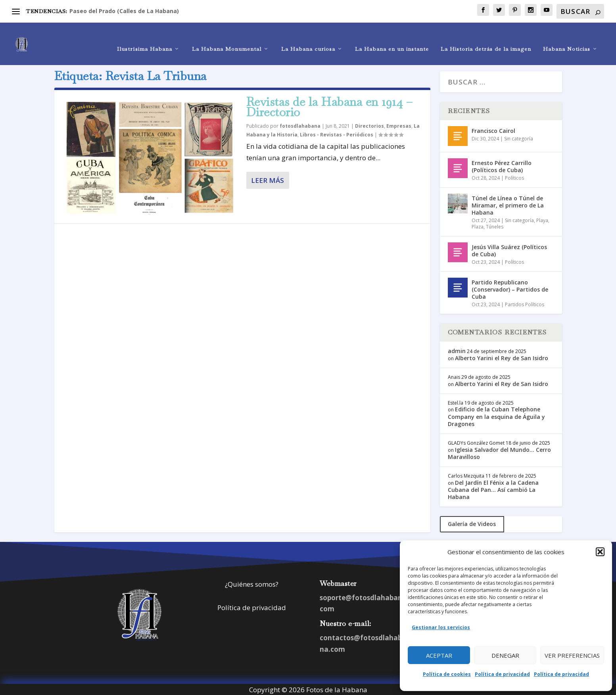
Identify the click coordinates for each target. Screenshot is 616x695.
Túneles (495, 226)
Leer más (268, 179)
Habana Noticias (567, 38)
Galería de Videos (472, 523)
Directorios (369, 125)
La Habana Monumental (227, 38)
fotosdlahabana (300, 125)
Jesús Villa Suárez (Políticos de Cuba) (509, 249)
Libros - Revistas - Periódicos (337, 133)
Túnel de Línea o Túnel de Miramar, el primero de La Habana (508, 204)
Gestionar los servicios (441, 627)
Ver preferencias (572, 655)
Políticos (514, 177)
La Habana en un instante (392, 38)
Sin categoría (519, 137)
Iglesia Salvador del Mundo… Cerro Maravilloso (499, 452)
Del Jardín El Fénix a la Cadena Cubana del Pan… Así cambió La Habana (493, 489)
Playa (542, 220)
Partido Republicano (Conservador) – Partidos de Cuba (510, 288)
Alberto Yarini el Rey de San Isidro (502, 357)
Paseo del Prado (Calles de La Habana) (124, 11)
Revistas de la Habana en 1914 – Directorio (330, 106)
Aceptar (439, 655)
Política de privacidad (502, 674)
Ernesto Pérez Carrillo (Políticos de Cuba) (502, 165)
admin (457, 350)
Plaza (478, 226)
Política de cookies (447, 674)
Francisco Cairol (493, 130)
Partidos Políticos (525, 303)
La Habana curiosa (308, 38)
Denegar (505, 655)
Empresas (399, 125)
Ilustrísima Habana (145, 38)
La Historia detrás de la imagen (486, 38)
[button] (600, 552)
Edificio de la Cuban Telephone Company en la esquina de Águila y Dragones (496, 416)
